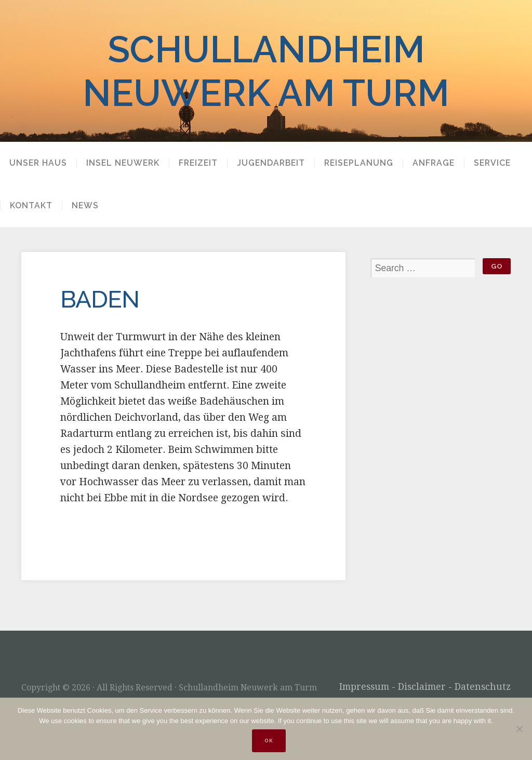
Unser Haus (38, 163)
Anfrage (434, 163)
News (85, 206)
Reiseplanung (359, 163)
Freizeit (198, 163)
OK (269, 741)
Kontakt (31, 206)
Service (492, 163)
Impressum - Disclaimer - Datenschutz (425, 687)
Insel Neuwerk (123, 163)
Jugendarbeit (271, 163)
